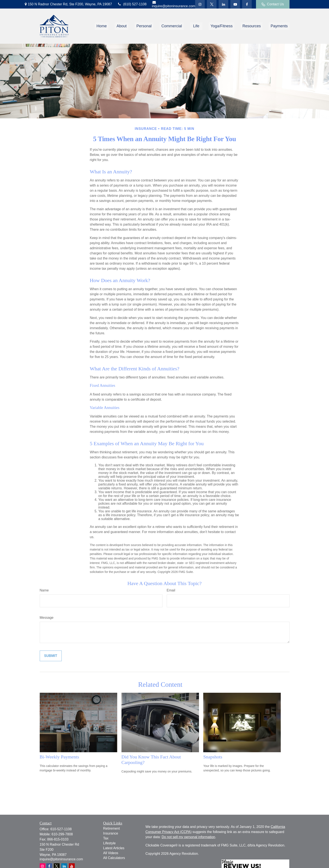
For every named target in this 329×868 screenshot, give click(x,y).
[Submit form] (51, 656)
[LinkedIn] (223, 4)
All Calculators (114, 858)
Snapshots (213, 757)
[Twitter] (200, 4)
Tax (106, 838)
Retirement (111, 828)
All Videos (111, 853)
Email (171, 590)
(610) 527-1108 (132, 4)
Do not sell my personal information (188, 837)
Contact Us (273, 4)
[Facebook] (247, 4)
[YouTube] (235, 4)
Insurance (111, 833)
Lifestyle (109, 843)
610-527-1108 (61, 829)
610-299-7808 (62, 834)
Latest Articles (114, 848)
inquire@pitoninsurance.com (173, 4)
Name (44, 590)
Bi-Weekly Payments (59, 757)
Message (47, 618)
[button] (102, 26)
